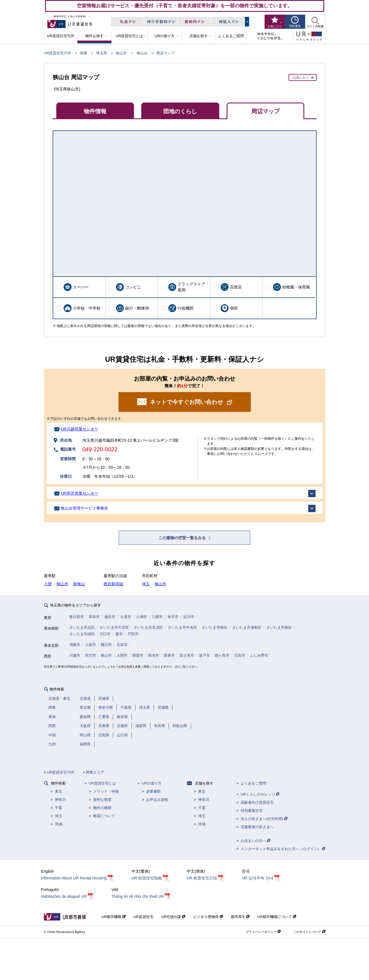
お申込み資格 (157, 800)
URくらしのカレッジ (260, 794)
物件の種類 (102, 808)
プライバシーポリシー (263, 932)
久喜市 (126, 617)
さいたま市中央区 (182, 627)
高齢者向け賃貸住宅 (257, 802)
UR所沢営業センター (79, 493)
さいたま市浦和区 (247, 627)
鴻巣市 (75, 645)
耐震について (104, 816)
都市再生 (240, 917)
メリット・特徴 (106, 791)
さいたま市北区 (82, 627)
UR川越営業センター (79, 429)
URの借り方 (152, 783)
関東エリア (95, 772)
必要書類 (153, 791)
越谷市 (110, 617)
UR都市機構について (277, 917)
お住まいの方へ (256, 841)
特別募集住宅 (252, 811)
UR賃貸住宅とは (102, 783)
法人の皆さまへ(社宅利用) (264, 819)
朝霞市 (138, 655)
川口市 (105, 634)
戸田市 (133, 634)
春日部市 (77, 617)
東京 (59, 791)
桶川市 (106, 645)
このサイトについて (309, 932)
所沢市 (90, 655)
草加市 (94, 617)
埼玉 (146, 584)
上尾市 (90, 645)
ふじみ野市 (259, 655)
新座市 (169, 655)
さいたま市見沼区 (148, 627)
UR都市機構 (114, 917)
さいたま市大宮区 (114, 627)
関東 (84, 53)
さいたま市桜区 (215, 627)
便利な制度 (102, 800)
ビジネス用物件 (208, 917)
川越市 (75, 655)
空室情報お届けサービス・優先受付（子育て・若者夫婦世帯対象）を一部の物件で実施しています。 (184, 6)
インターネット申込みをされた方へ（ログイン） (283, 849)
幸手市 (173, 617)
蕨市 (119, 634)
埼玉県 (101, 53)
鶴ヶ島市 (222, 655)
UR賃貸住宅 (143, 917)
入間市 (122, 655)
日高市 (240, 655)
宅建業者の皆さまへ (257, 827)
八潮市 (141, 617)
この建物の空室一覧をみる (183, 538)
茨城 (59, 824)
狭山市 (121, 53)
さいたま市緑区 (82, 634)
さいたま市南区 (279, 627)
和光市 (154, 655)
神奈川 (60, 800)
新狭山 (79, 584)
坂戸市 (204, 655)
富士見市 (187, 655)
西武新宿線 (113, 584)
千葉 (59, 808)
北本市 (122, 645)
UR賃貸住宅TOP (58, 53)
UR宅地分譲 (173, 917)
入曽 (48, 584)
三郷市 (157, 617)
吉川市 (189, 617)
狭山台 (142, 53)
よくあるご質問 (253, 783)
